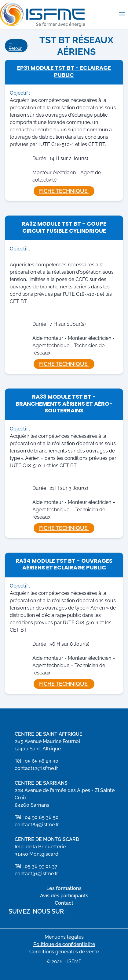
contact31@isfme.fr (36, 874)
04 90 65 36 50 (42, 817)
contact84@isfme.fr (37, 825)
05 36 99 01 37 (41, 866)
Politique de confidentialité (64, 944)
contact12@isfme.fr (36, 768)
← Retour (15, 46)
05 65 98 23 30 (42, 761)
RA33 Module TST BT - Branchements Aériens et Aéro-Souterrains (64, 404)
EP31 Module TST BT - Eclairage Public (64, 71)
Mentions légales (64, 937)
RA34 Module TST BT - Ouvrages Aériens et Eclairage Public (64, 564)
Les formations (64, 888)
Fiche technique (64, 191)
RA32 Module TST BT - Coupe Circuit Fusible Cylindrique (64, 227)
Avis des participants (64, 896)
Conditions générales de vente (64, 952)
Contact (64, 903)
